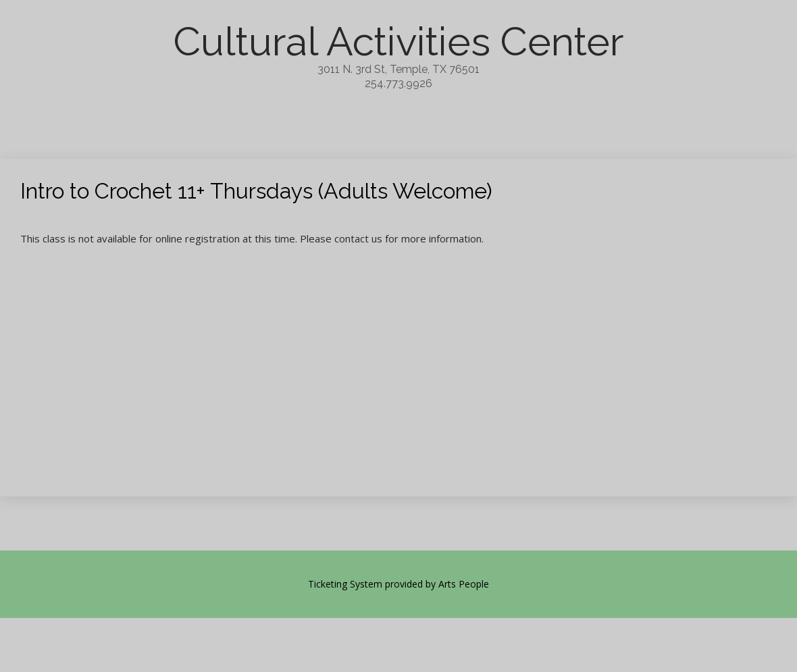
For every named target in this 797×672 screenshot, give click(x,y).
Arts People (464, 584)
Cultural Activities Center (398, 42)
